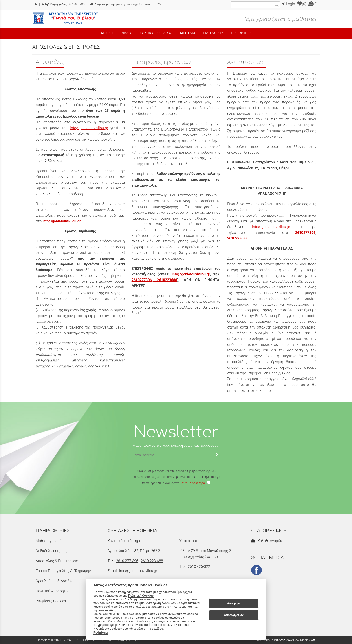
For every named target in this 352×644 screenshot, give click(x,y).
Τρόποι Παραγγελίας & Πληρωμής (63, 571)
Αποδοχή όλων (234, 615)
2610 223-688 (152, 561)
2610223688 (165, 280)
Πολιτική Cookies (141, 596)
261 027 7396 (64, 4)
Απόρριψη (234, 603)
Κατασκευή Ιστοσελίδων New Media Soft (286, 640)
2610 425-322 (199, 567)
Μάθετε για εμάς (50, 541)
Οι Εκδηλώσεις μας (52, 551)
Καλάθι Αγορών (267, 541)
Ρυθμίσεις (101, 633)
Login (289, 4)
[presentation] (176, 499)
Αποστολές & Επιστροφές (57, 561)
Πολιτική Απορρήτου (193, 483)
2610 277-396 (127, 561)
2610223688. (238, 238)
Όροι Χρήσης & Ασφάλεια (56, 581)
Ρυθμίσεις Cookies (51, 601)
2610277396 (142, 280)
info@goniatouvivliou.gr (89, 128)
